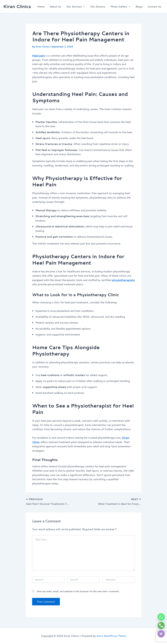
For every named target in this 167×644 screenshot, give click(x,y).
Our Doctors (98, 6)
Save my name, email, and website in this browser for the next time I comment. (78, 591)
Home (41, 6)
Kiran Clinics (17, 6)
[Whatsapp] (161, 617)
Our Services (76, 7)
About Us (55, 6)
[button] (83, 7)
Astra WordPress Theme (111, 636)
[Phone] (161, 625)
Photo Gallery (120, 7)
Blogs (139, 6)
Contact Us (154, 6)
